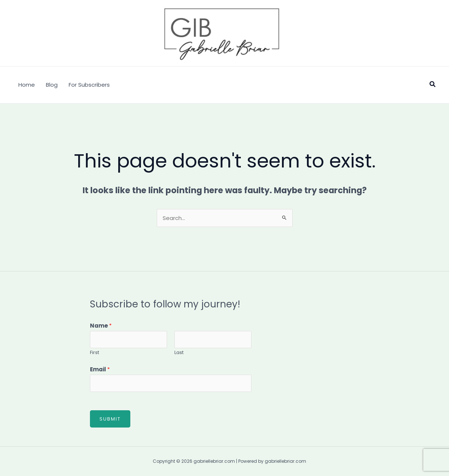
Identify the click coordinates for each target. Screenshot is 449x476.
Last (179, 352)
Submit (110, 419)
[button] (433, 85)
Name (101, 326)
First (95, 352)
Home (27, 85)
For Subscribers (89, 85)
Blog (52, 85)
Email (100, 369)
